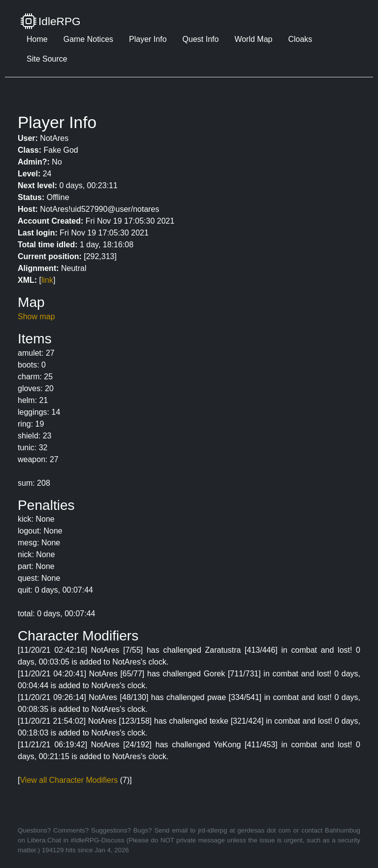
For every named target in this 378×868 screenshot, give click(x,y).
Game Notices (88, 39)
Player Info (148, 39)
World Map (253, 39)
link (47, 280)
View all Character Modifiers (69, 780)
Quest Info (201, 39)
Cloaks (300, 39)
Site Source (47, 59)
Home (37, 39)
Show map (36, 317)
